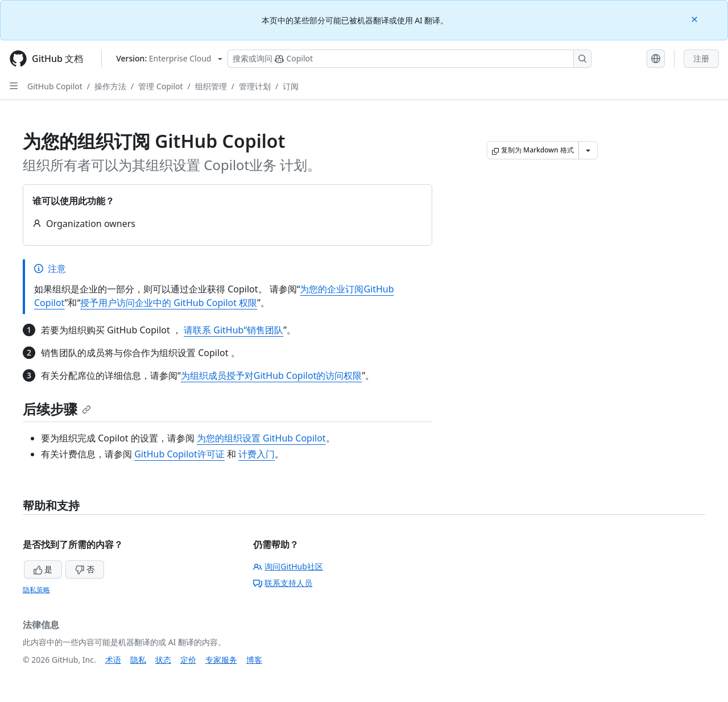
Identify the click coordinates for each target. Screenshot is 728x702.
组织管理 (211, 86)
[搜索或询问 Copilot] (409, 59)
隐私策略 (36, 590)
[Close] (696, 18)
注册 (701, 58)
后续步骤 (57, 409)
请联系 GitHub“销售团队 (233, 330)
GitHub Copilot (55, 86)
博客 (254, 660)
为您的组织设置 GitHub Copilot (261, 438)
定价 (188, 660)
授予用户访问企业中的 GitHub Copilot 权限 (169, 303)
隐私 (138, 660)
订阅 (291, 86)
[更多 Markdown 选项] (588, 150)
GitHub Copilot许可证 (179, 454)
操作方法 (110, 86)
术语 (113, 660)
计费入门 (257, 454)
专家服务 (221, 660)
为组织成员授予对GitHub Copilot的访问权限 (272, 375)
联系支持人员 (283, 583)
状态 (163, 660)
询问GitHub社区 (288, 566)
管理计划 (255, 86)
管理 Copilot (160, 86)
